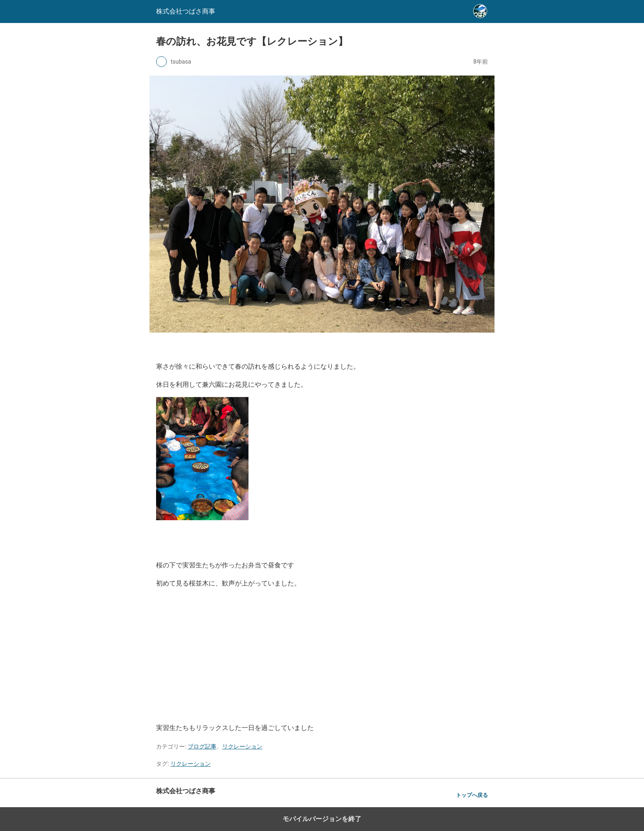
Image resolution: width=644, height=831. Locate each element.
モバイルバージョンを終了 (322, 819)
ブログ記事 (202, 746)
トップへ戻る (472, 795)
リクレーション (242, 746)
